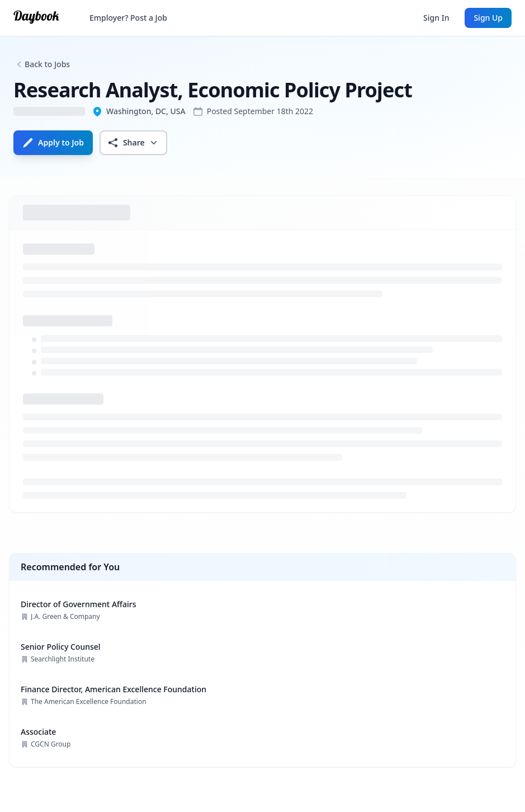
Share (133, 143)
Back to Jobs (47, 64)
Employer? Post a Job (128, 18)
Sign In (436, 18)
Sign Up (488, 18)
